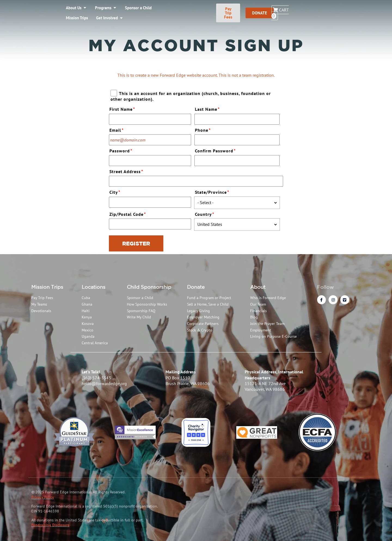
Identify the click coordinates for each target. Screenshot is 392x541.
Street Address (127, 171)
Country (205, 213)
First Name (123, 108)
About (258, 287)
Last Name (208, 108)
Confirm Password (216, 150)
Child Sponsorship (149, 287)
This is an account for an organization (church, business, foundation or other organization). (191, 96)
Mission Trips (47, 287)
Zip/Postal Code (128, 213)
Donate (196, 287)
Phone (203, 129)
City (116, 191)
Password (122, 150)
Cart (369, 10)
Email (117, 129)
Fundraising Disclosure (50, 525)
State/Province (213, 191)
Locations (94, 287)
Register (136, 243)
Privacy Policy (43, 497)
